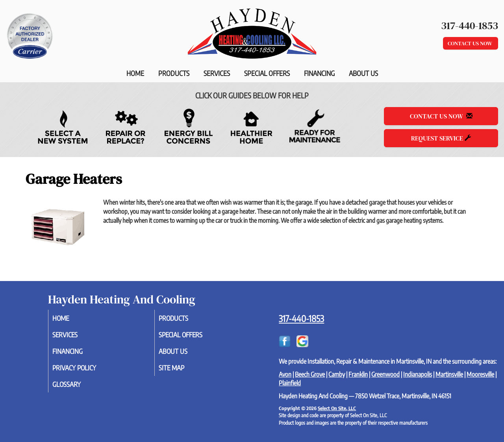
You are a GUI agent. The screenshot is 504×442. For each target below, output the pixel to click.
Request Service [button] (441, 138)
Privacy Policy (85, 370)
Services (217, 73)
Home (135, 73)
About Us (363, 73)
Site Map (181, 370)
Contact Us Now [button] (471, 43)
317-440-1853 (301, 318)
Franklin (358, 374)
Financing (319, 73)
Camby (337, 374)
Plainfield (290, 383)
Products (174, 73)
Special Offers (267, 73)
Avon (285, 374)
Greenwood (385, 374)
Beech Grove (310, 374)
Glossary (76, 388)
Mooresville (480, 374)
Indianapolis (418, 374)
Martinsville (449, 374)
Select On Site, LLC (337, 408)
